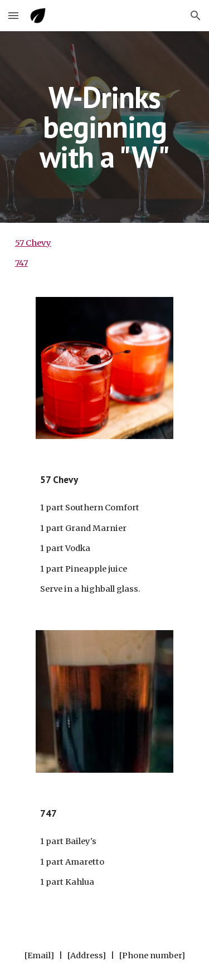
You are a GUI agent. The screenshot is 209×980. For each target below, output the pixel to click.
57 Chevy (33, 243)
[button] (13, 15)
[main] (105, 127)
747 (21, 263)
